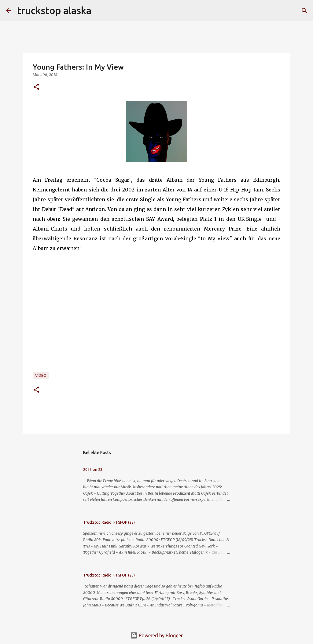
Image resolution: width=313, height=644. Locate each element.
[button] (36, 87)
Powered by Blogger (156, 635)
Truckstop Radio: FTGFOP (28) (109, 522)
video (41, 375)
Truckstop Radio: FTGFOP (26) (109, 575)
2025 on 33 (93, 469)
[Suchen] (100, 11)
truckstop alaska (54, 10)
